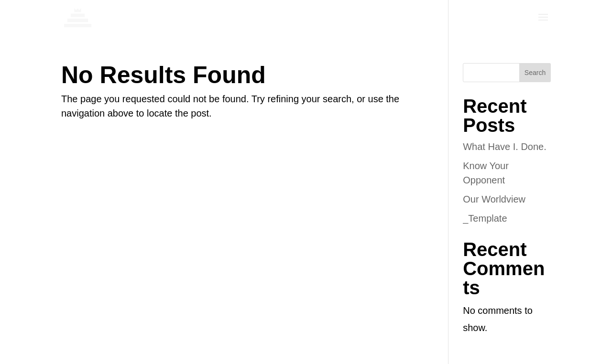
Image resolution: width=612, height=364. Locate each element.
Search (535, 73)
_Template (485, 218)
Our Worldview (494, 199)
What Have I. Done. (505, 147)
